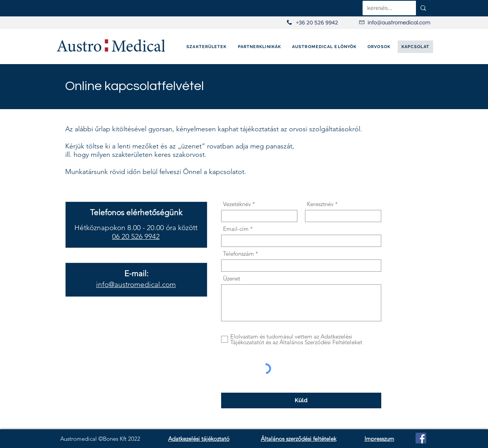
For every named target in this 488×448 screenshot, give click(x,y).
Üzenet (232, 278)
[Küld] (301, 400)
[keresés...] (384, 8)
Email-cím (236, 229)
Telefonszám (238, 254)
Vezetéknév (237, 204)
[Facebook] (421, 438)
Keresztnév (320, 204)
